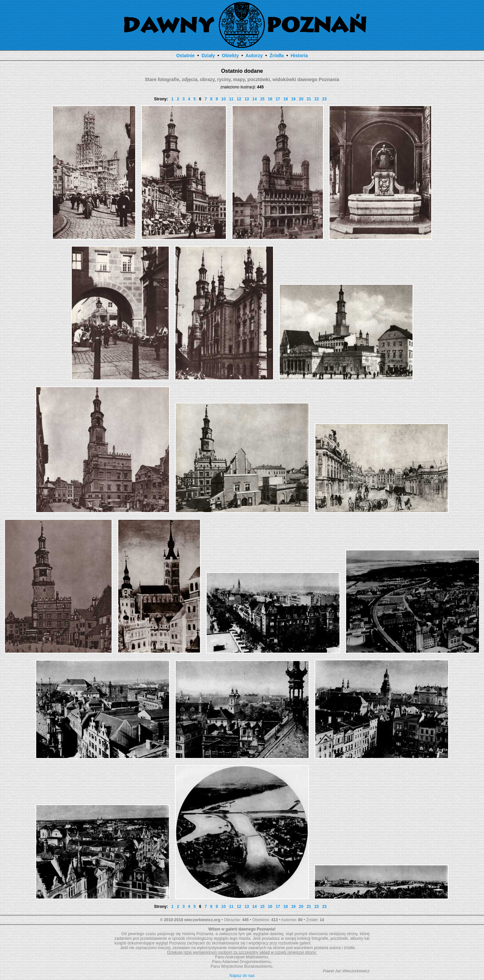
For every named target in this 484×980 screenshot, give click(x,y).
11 (231, 99)
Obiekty (230, 55)
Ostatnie (185, 55)
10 (223, 99)
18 (286, 99)
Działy (208, 55)
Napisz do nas (242, 976)
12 (239, 99)
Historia (299, 55)
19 (293, 99)
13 (247, 99)
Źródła (277, 55)
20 (301, 99)
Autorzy (254, 55)
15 (262, 99)
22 (317, 99)
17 (278, 99)
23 (324, 99)
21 (309, 99)
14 (255, 99)
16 (270, 99)
